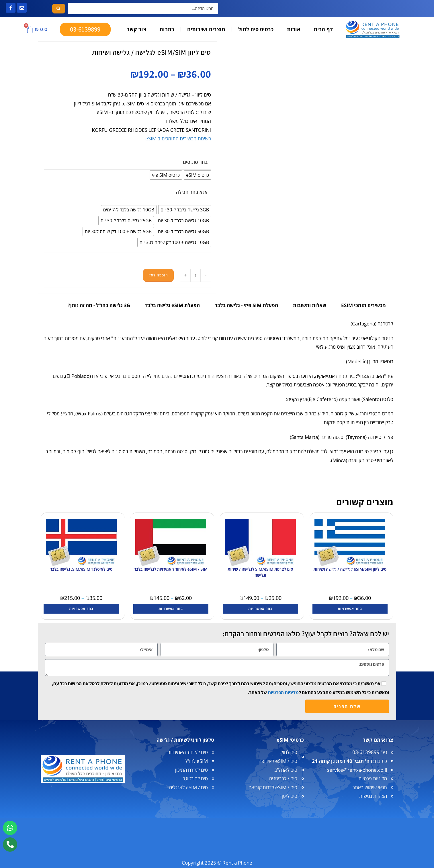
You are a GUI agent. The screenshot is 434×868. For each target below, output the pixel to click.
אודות (294, 29)
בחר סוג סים (195, 162)
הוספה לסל (158, 275)
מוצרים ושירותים (206, 29)
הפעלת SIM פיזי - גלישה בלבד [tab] (246, 305)
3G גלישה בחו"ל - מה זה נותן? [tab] (99, 305)
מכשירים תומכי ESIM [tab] (363, 305)
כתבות (167, 29)
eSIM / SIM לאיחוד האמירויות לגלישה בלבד (171, 569)
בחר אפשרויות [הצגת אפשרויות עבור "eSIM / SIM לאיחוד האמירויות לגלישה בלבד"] (171, 609)
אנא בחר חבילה (192, 192)
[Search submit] (59, 9)
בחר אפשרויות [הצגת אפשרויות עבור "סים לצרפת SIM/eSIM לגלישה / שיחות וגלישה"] (260, 609)
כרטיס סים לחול (256, 29)
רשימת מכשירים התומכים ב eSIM (178, 139)
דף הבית (323, 29)
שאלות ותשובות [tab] (310, 305)
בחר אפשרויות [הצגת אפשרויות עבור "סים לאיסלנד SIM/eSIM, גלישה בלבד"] (81, 609)
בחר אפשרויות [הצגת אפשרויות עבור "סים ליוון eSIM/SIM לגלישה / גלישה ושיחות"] (350, 609)
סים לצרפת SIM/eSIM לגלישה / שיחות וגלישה (260, 572)
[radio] (198, 175)
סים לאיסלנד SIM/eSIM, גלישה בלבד (81, 569)
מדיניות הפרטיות (283, 692)
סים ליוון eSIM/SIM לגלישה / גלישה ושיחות (350, 569)
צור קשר (136, 29)
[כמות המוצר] (196, 275)
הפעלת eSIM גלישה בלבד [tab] (172, 305)
